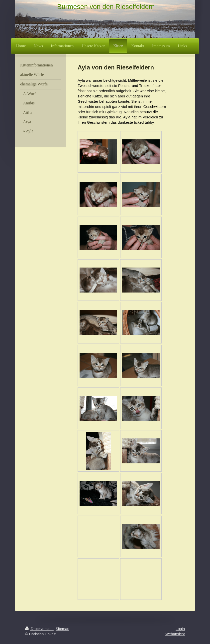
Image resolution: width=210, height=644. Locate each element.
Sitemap (62, 629)
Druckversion (39, 629)
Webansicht (175, 634)
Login (180, 629)
